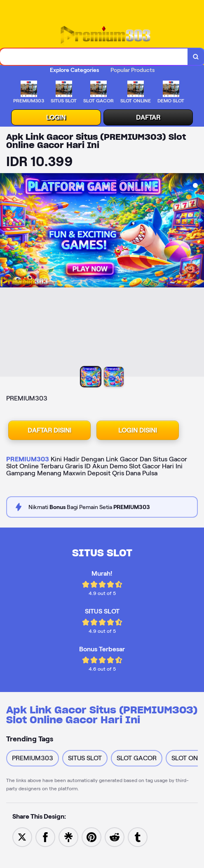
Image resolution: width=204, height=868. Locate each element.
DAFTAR (148, 117)
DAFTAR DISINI (49, 430)
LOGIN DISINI (138, 430)
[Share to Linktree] (68, 837)
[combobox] (94, 57)
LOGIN (56, 117)
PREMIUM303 (28, 459)
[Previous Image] (7, 276)
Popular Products (132, 70)
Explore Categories (74, 70)
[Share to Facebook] (45, 837)
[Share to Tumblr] (138, 837)
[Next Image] (197, 276)
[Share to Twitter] (22, 837)
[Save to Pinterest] (91, 837)
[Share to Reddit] (115, 837)
